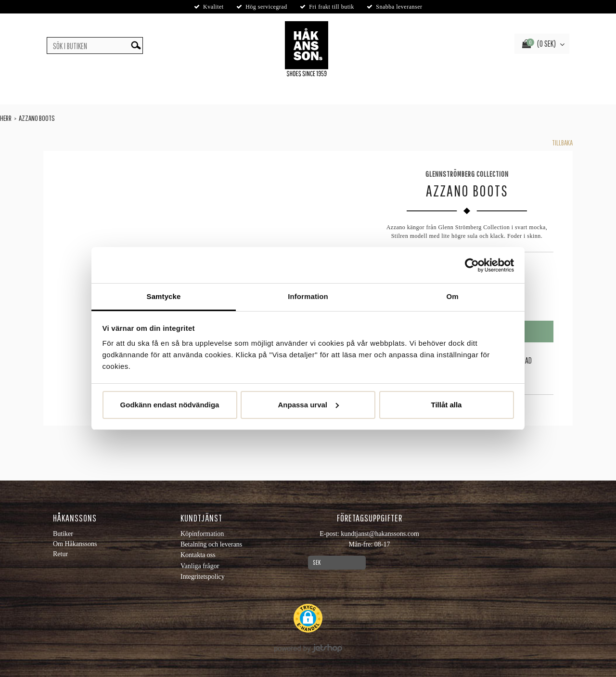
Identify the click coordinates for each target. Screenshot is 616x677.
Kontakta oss (198, 555)
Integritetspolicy (203, 577)
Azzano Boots (37, 118)
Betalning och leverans (211, 544)
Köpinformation (202, 534)
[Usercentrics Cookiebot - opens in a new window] (472, 265)
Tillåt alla (447, 405)
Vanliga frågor (200, 566)
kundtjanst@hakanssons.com (380, 534)
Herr (6, 118)
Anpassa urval (308, 405)
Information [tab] (308, 296)
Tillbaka (562, 143)
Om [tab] (452, 296)
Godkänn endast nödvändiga (170, 405)
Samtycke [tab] (164, 296)
